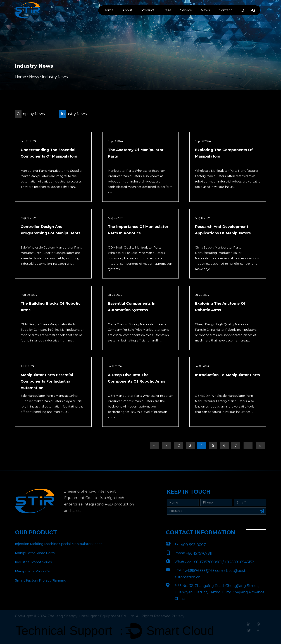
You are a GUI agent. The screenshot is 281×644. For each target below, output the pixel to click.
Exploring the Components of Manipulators (224, 153)
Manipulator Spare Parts (35, 553)
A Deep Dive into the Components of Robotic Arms (137, 378)
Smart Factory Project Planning (41, 580)
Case (167, 10)
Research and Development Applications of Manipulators (223, 230)
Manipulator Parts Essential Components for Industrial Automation (47, 381)
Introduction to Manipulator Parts (227, 375)
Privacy (178, 616)
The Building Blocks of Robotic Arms (51, 307)
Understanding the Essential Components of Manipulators (49, 153)
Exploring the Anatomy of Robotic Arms (220, 307)
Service (186, 10)
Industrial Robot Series (33, 562)
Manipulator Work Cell (33, 571)
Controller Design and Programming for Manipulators (51, 230)
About (127, 10)
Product (148, 10)
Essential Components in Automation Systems (132, 307)
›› (260, 446)
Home (109, 10)
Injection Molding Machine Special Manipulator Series (59, 544)
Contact (225, 10)
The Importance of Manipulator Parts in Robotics (138, 230)
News (205, 10)
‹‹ (153, 446)
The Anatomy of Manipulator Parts (136, 153)
